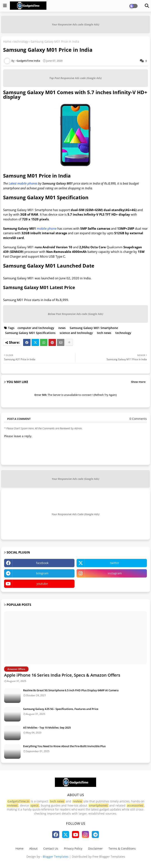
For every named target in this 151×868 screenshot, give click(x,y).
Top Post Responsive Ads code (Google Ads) (75, 78)
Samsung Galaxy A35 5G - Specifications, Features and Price (61, 709)
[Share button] (69, 342)
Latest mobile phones (23, 183)
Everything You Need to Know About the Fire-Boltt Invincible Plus (64, 746)
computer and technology (36, 328)
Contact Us (51, 848)
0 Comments (138, 419)
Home (7, 41)
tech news (104, 333)
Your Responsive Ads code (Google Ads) (75, 24)
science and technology (76, 333)
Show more (138, 382)
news (62, 328)
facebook (42, 563)
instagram (115, 573)
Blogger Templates (56, 857)
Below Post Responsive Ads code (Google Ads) (75, 314)
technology (21, 41)
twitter (115, 563)
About (33, 848)
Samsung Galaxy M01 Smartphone (94, 328)
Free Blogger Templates (109, 857)
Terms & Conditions (122, 848)
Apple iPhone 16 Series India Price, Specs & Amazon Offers (62, 675)
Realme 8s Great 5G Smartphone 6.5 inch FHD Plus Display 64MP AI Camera (71, 690)
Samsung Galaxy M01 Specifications (30, 333)
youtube (42, 584)
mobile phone (47, 228)
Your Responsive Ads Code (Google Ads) (75, 514)
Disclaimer (95, 848)
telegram (42, 573)
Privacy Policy (73, 848)
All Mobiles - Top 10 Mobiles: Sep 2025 (47, 728)
